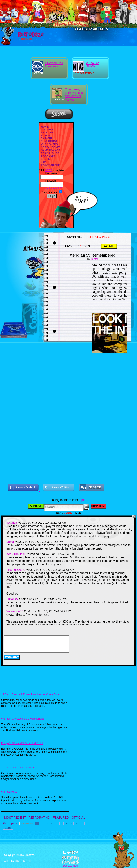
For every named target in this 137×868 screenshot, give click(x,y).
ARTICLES (47, 133)
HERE (49, 170)
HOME (45, 127)
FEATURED (61, 818)
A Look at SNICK (92, 65)
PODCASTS (48, 156)
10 (82, 823)
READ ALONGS (50, 153)
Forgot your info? (52, 188)
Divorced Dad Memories (54, 65)
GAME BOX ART (51, 150)
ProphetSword (16, 570)
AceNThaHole (16, 554)
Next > (8, 828)
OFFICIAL (78, 818)
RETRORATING (39, 818)
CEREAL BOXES (51, 147)
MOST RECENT (15, 818)
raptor (95, 259)
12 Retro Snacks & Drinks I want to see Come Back (30, 694)
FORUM (46, 159)
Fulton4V (12, 599)
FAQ (44, 162)
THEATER (47, 139)
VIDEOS (46, 136)
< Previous (27, 823)
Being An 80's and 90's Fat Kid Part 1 (22, 743)
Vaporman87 (15, 611)
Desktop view (71, 866)
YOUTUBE (47, 130)
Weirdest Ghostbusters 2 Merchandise (23, 719)
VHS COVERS (49, 144)
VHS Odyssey (9, 792)
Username (52, 173)
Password (52, 181)
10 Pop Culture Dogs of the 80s (19, 768)
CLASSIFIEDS (49, 142)
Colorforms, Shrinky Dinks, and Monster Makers (74, 94)
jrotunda (12, 523)
